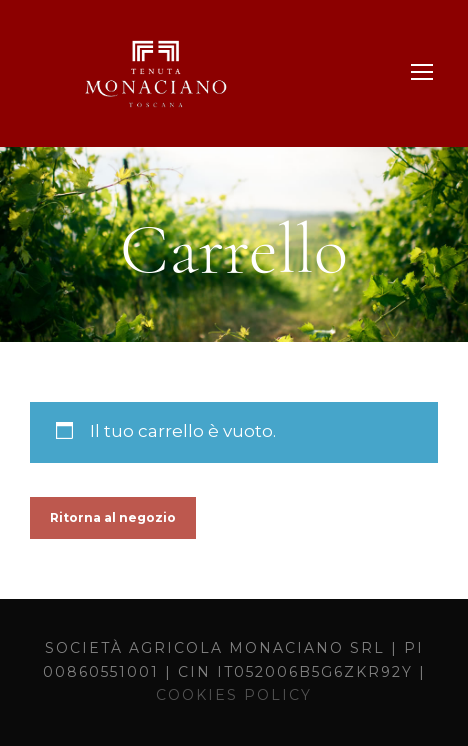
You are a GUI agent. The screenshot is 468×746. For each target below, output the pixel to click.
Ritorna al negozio (113, 517)
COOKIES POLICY (234, 695)
